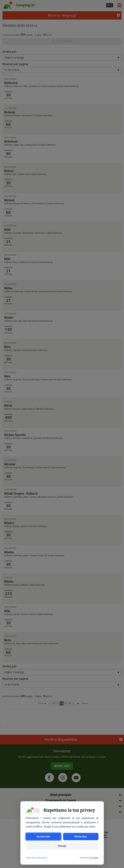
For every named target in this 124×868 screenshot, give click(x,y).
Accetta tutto (43, 837)
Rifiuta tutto (81, 837)
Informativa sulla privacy (37, 858)
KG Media (94, 858)
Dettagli (62, 846)
